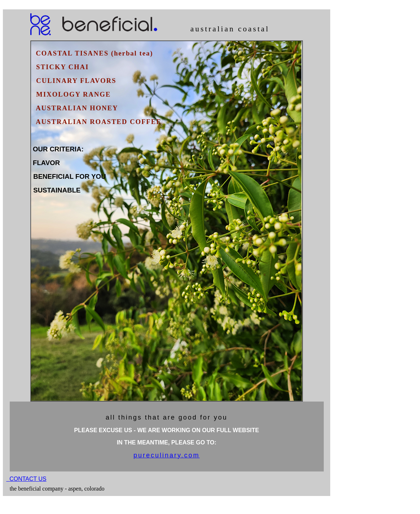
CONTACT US (28, 479)
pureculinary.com (167, 455)
